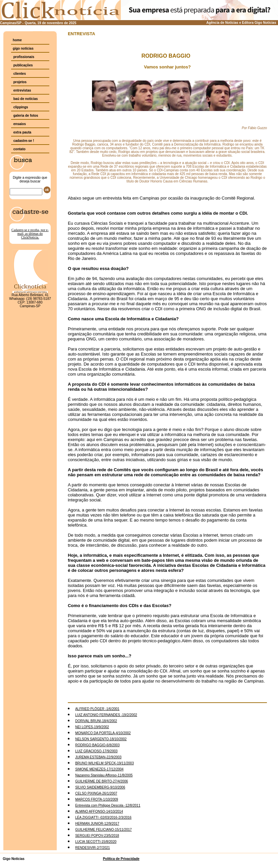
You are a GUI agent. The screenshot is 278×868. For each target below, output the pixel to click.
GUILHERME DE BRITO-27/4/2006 (102, 781)
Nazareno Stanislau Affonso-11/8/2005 (104, 775)
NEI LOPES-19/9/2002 (92, 727)
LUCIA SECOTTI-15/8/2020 (96, 842)
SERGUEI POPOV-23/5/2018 (97, 836)
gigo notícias (23, 48)
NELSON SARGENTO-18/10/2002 (101, 739)
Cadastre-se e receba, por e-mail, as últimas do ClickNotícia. (30, 234)
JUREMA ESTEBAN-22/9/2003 (98, 757)
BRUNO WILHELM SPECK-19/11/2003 (105, 763)
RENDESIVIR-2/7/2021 (92, 848)
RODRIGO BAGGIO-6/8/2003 (97, 745)
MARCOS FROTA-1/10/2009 (97, 799)
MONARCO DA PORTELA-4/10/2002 (103, 733)
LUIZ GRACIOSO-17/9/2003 (96, 751)
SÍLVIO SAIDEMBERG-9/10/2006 (100, 787)
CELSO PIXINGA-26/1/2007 (96, 793)
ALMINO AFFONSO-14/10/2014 (99, 811)
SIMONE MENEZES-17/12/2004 (99, 769)
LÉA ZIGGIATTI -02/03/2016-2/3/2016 (103, 818)
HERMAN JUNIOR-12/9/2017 (97, 824)
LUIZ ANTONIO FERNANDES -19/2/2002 (106, 715)
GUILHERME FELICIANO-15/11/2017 (103, 830)
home (17, 40)
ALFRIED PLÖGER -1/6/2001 (97, 709)
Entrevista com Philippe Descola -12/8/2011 (108, 805)
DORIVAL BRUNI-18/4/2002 (96, 721)
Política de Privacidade (121, 859)
